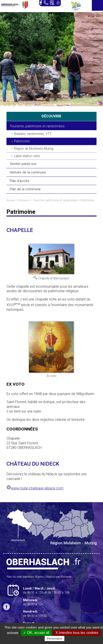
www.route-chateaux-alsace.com (37, 488)
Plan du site (14, 577)
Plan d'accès (20, 181)
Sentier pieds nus (23, 164)
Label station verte (27, 156)
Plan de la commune (25, 189)
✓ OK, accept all (36, 633)
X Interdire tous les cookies (77, 633)
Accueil (11, 200)
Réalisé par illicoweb (59, 577)
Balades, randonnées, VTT (33, 134)
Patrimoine (22, 141)
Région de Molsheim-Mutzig (34, 149)
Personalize (55, 639)
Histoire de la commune (28, 172)
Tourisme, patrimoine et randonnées (37, 126)
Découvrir (24, 200)
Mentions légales (34, 577)
